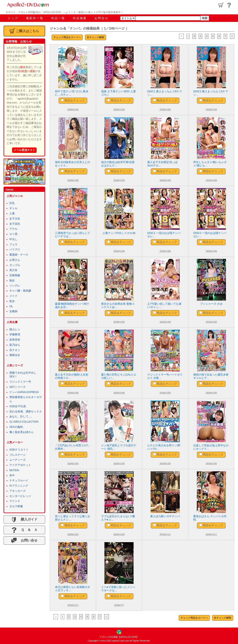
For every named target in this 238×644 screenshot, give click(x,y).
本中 (12, 476)
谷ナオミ (15, 350)
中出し (13, 239)
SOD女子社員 (18, 406)
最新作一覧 (35, 18)
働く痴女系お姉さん (22, 432)
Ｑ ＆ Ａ (24, 530)
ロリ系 (13, 234)
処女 (12, 301)
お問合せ (101, 18)
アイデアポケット (20, 465)
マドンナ (15, 501)
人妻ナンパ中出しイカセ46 (119, 233)
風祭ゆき (15, 355)
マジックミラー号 (20, 382)
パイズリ (15, 250)
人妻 (12, 213)
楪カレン (15, 329)
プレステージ (17, 455)
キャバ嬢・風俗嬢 (20, 291)
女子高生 (15, 224)
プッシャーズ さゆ (211, 304)
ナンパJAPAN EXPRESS (24, 392)
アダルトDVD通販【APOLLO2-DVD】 (119, 637)
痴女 (12, 281)
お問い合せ (24, 540)
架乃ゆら (15, 345)
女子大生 (15, 219)
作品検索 (80, 18)
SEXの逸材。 (17, 427)
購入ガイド (24, 520)
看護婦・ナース (19, 255)
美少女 (13, 270)
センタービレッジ (20, 496)
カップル (15, 265)
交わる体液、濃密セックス (26, 412)
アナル (13, 229)
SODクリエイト (19, 450)
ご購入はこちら (24, 31)
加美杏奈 (15, 340)
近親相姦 (15, 275)
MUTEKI (14, 470)
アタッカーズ (17, 491)
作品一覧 (58, 18)
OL (11, 306)
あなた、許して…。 (22, 417)
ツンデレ (15, 286)
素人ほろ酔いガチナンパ (165, 516)
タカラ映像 (16, 506)
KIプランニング (19, 486)
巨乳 (12, 203)
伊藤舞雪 (15, 334)
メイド (13, 296)
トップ (13, 18)
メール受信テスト (24, 150)
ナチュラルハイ (19, 481)
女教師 (13, 311)
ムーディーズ (17, 460)
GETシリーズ (17, 387)
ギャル (13, 208)
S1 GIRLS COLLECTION (24, 422)
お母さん (15, 260)
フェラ (13, 245)
